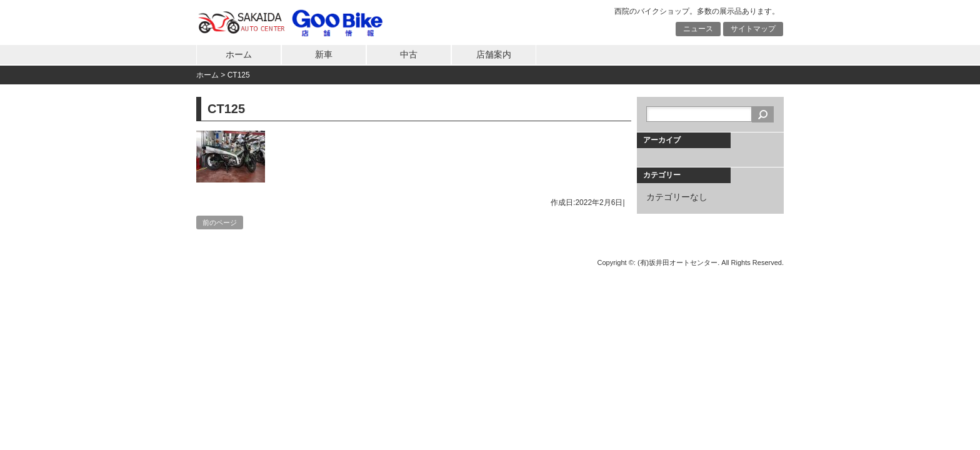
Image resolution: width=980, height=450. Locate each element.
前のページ (220, 222)
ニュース (698, 29)
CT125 (239, 75)
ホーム (239, 55)
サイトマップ (753, 29)
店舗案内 (494, 55)
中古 (409, 55)
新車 (324, 55)
